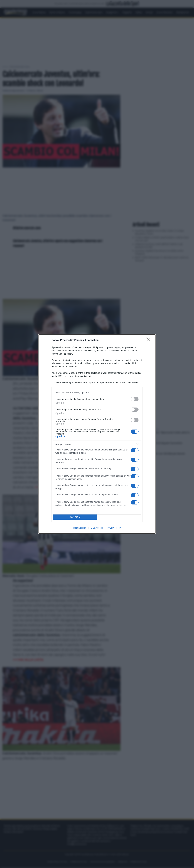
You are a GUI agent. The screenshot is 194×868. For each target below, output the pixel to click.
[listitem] (97, 392)
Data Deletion (80, 528)
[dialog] (97, 434)
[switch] (135, 399)
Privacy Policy (114, 528)
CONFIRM (75, 517)
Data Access (97, 528)
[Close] (149, 340)
